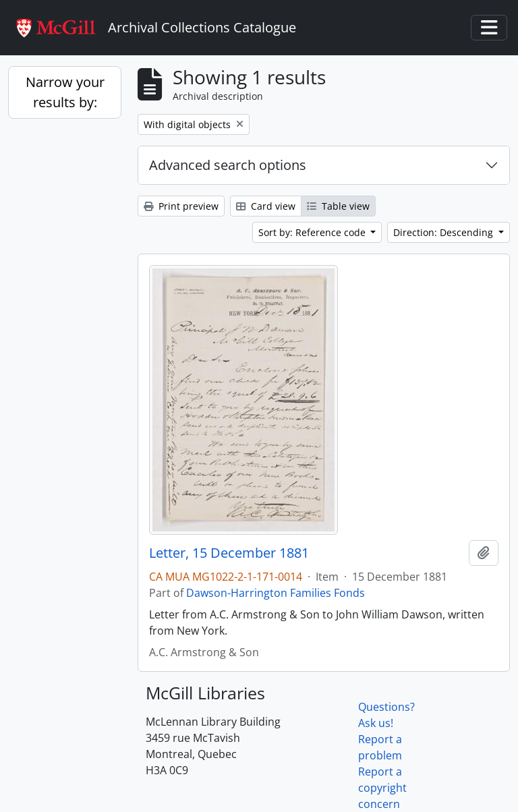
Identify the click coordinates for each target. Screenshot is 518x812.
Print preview (181, 206)
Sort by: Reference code (313, 232)
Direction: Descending (444, 232)
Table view (338, 206)
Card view (266, 206)
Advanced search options (228, 165)
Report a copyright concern (382, 788)
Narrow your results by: (65, 92)
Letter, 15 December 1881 (229, 553)
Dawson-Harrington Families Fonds (276, 593)
